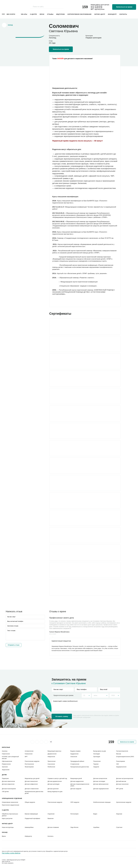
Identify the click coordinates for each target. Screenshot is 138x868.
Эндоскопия (6, 770)
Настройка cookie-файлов (11, 853)
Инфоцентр (112, 14)
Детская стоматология (32, 789)
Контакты (123, 14)
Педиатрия (5, 778)
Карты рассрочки (7, 818)
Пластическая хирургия (32, 761)
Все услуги (11, 14)
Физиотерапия (29, 767)
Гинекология (29, 754)
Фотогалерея (74, 814)
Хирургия (96, 767)
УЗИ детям (5, 792)
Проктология (51, 761)
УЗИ (117, 764)
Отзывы (50, 14)
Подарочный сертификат (32, 818)
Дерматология (52, 754)
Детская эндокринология (101, 789)
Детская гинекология (31, 781)
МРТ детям (120, 789)
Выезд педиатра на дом (55, 792)
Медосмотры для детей (32, 778)
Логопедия (97, 754)
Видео (95, 814)
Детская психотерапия (9, 789)
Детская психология (122, 784)
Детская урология (53, 789)
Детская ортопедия (53, 784)
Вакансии (51, 818)
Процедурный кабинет (77, 761)
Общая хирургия (30, 802)
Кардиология (74, 754)
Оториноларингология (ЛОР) (125, 757)
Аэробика (96, 827)
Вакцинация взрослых (54, 751)
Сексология (51, 764)
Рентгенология (29, 764)
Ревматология (6, 764)
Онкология (74, 757)
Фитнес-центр (100, 14)
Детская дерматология (55, 781)
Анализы (5, 751)
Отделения (51, 814)
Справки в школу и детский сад (57, 778)
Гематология (6, 754)
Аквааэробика (29, 827)
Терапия (96, 764)
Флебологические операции (102, 802)
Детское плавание (53, 827)
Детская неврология (8, 784)
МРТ (26, 757)
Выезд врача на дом (100, 751)
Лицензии (119, 814)
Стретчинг (119, 827)
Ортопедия (97, 757)
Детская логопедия (99, 781)
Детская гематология (8, 781)
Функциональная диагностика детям (34, 792)
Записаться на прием (124, 7)
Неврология (51, 757)
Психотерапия (121, 761)
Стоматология (75, 764)
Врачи (42, 14)
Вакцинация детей (76, 778)
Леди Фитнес (74, 827)
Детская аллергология (100, 778)
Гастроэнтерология (122, 751)
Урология (5, 767)
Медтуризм (60, 14)
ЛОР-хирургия (75, 802)
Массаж (119, 754)
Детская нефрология (31, 784)
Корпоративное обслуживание (80, 14)
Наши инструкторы (8, 827)
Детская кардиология (77, 781)
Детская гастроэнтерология (125, 778)
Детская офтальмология (101, 784)
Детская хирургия (76, 789)
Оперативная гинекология (10, 802)
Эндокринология (121, 767)
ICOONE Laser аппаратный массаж (10, 757)
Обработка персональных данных (10, 815)
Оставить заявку (62, 716)
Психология (97, 761)
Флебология (51, 767)
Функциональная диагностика (80, 767)
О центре (33, 14)
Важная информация (31, 814)
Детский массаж (121, 781)
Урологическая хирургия (124, 802)
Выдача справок (75, 751)
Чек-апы (24, 14)
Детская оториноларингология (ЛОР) (80, 785)
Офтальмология (7, 761)
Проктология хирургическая (11, 805)
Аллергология (29, 751)
